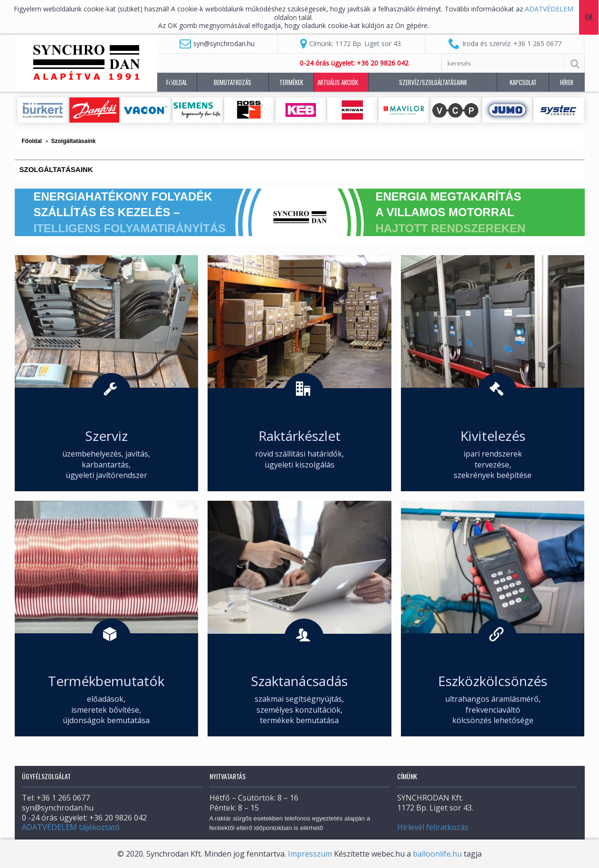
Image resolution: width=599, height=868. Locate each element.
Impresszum (310, 854)
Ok (589, 17)
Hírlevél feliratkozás (433, 827)
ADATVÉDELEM (549, 9)
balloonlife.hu (437, 854)
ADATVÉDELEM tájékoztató (71, 827)
